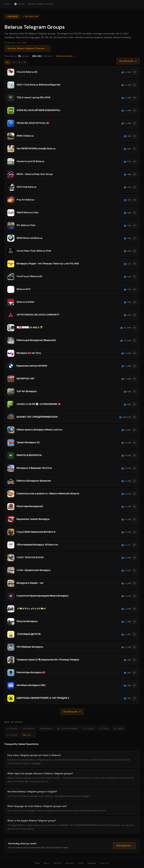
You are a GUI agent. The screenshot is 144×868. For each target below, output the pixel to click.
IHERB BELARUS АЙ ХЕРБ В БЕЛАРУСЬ (38, 110)
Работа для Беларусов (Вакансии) (36, 340)
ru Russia (12, 728)
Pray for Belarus (25, 200)
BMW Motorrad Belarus (29, 238)
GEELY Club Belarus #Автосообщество (39, 85)
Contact (58, 863)
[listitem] (72, 72)
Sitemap (92, 863)
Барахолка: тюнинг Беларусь (33, 519)
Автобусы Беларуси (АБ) (31, 685)
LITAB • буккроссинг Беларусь (34, 570)
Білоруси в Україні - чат (30, 583)
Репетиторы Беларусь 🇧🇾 (31, 672)
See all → (28, 735)
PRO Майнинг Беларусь (30, 647)
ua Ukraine (29, 728)
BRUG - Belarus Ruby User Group (35, 174)
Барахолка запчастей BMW (32, 366)
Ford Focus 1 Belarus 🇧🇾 (29, 276)
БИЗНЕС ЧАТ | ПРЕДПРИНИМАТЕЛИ (37, 417)
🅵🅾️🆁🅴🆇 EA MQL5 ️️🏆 (30, 327)
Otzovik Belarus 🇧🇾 (27, 72)
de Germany (46, 728)
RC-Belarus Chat (26, 225)
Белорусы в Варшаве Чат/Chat (34, 468)
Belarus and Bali (25, 302)
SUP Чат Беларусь (27, 391)
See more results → (66, 56)
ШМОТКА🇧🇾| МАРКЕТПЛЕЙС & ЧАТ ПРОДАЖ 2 (43, 698)
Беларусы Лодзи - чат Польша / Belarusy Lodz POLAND (48, 264)
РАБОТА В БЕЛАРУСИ (29, 455)
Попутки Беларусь (27, 621)
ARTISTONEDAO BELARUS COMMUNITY (38, 315)
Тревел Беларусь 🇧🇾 (28, 442)
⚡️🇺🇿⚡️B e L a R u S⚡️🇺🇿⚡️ (31, 608)
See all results (128, 61)
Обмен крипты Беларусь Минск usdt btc (40, 430)
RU (19, 62)
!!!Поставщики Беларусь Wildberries (37, 545)
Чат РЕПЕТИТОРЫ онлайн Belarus (36, 149)
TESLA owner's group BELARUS (33, 97)
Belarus (13, 16)
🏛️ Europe (19, 4)
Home (7, 4)
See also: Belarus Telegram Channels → (27, 48)
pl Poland (12, 735)
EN (14, 62)
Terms (81, 863)
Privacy (70, 863)
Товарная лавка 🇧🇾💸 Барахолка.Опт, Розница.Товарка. (48, 660)
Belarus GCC (24, 289)
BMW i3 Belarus (25, 136)
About (47, 863)
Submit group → (124, 846)
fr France (88, 728)
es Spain (119, 728)
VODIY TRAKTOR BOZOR (30, 557)
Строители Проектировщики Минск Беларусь (43, 596)
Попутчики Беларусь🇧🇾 (30, 506)
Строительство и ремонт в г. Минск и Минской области (48, 493)
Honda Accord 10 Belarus (30, 161)
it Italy (104, 728)
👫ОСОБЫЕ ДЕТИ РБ (29, 634)
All (8, 62)
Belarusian (32, 16)
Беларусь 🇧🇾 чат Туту (29, 353)
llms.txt (104, 863)
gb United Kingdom (67, 728)
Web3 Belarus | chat (28, 212)
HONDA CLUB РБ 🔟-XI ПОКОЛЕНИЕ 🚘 (39, 404)
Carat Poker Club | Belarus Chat (34, 251)
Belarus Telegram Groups (41, 4)
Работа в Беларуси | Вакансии (34, 481)
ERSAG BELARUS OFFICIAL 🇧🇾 (33, 123)
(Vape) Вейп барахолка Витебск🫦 (36, 532)
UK (25, 62)
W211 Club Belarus (27, 187)
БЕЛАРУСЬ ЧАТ (26, 378)
